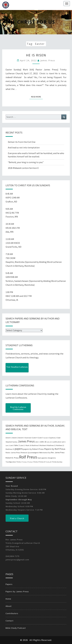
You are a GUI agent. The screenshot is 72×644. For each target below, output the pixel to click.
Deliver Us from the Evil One (22, 142)
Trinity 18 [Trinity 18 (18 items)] (48, 462)
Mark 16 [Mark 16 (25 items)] (28, 445)
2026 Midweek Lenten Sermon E (23, 168)
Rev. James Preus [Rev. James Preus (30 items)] (58, 453)
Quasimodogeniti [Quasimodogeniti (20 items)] (33, 453)
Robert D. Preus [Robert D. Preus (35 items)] (12, 458)
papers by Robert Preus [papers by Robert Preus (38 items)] (33, 449)
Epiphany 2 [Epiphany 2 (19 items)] (53, 438)
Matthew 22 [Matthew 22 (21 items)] (60, 445)
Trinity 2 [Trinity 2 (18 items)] (25, 462)
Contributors (12, 613)
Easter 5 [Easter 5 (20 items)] (40, 438)
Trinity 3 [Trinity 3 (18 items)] (30, 462)
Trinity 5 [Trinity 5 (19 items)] (36, 462)
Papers (9, 584)
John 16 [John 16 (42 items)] (43, 442)
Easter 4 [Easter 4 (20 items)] (35, 438)
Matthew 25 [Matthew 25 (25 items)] (10, 449)
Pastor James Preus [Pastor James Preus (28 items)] (13, 452)
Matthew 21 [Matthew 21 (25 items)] (51, 445)
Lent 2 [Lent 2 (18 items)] (8, 446)
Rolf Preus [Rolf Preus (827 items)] (28, 457)
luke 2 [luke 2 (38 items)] (17, 445)
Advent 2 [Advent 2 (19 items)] (15, 438)
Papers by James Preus (17, 592)
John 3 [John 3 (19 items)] (37, 442)
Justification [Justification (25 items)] (57, 442)
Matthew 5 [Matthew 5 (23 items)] (35, 445)
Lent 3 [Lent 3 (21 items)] (12, 445)
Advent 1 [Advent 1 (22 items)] (9, 438)
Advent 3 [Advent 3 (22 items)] (21, 438)
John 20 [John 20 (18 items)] (49, 442)
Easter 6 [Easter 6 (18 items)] (46, 438)
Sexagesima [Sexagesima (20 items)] (52, 458)
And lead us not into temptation (24, 147)
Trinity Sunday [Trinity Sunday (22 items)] (57, 462)
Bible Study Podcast (16, 628)
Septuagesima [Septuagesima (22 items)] (42, 458)
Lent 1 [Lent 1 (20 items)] (64, 442)
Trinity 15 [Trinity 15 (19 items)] (42, 462)
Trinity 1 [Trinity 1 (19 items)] (19, 462)
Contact (9, 621)
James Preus (48, 60)
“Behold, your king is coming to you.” (26, 162)
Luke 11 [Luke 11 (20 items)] (23, 445)
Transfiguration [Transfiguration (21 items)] (11, 462)
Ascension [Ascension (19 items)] (28, 438)
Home (8, 599)
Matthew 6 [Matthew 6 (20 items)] (43, 445)
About (9, 606)
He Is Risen (36, 55)
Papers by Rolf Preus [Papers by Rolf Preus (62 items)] (55, 449)
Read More (37, 97)
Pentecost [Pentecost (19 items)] (24, 453)
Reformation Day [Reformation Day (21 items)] (45, 453)
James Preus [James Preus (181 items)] (26, 441)
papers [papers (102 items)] (19, 449)
